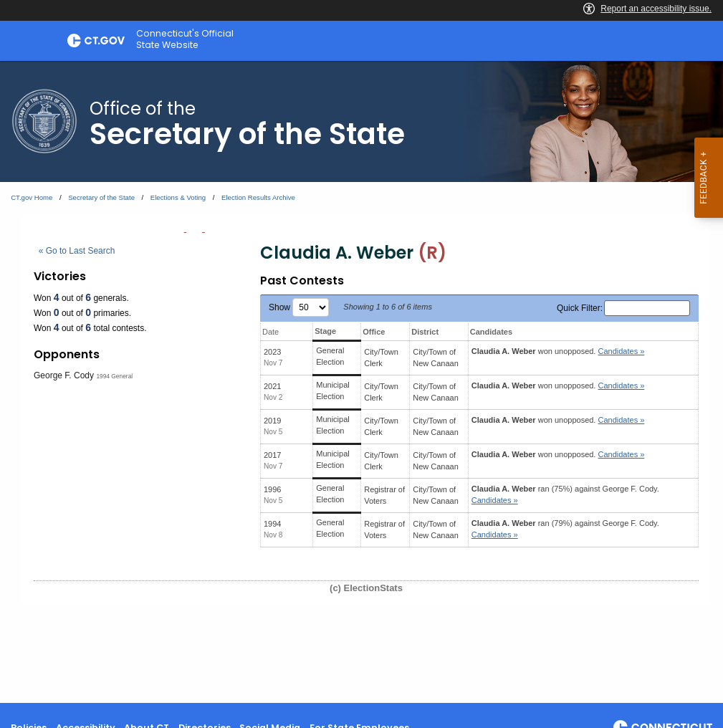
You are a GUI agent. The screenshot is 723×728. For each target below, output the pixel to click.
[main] (361, 382)
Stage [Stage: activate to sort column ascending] (325, 331)
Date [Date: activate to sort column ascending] (270, 332)
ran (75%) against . (565, 495)
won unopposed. (558, 351)
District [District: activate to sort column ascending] (425, 332)
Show (299, 307)
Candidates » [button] (622, 351)
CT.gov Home (32, 197)
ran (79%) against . (565, 529)
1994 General (114, 376)
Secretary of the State (101, 197)
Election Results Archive (258, 197)
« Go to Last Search (77, 251)
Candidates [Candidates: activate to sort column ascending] (491, 332)
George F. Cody (64, 375)
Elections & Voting (178, 197)
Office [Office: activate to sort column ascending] (374, 332)
